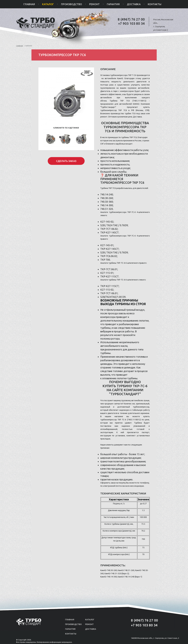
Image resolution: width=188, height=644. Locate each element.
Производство (72, 4)
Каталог (48, 4)
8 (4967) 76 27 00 (131, 19)
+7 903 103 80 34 (131, 24)
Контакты (155, 4)
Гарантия (113, 4)
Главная (29, 4)
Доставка (134, 4)
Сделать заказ (66, 161)
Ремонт (94, 4)
